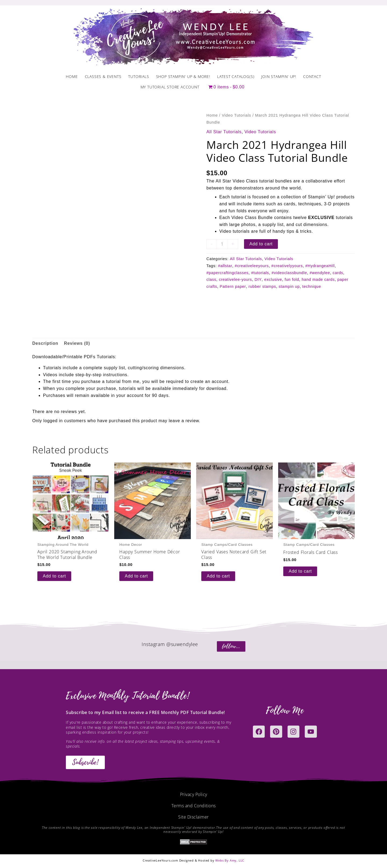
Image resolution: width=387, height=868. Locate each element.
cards (338, 273)
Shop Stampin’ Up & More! (183, 76)
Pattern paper (233, 286)
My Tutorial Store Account (170, 87)
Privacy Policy (194, 794)
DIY (258, 279)
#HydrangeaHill (320, 266)
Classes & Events (103, 76)
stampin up (289, 286)
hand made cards (318, 279)
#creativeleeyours (252, 266)
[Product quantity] (222, 244)
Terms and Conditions (194, 806)
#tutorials (260, 273)
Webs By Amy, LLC (230, 860)
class (211, 279)
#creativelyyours (287, 266)
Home (72, 76)
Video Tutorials (236, 115)
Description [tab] (45, 343)
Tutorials (139, 76)
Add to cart (261, 244)
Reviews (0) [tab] (77, 343)
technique (312, 286)
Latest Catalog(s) (236, 76)
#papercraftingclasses (227, 273)
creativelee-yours (235, 279)
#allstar (225, 266)
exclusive (273, 279)
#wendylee (320, 273)
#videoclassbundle (289, 273)
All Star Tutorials (224, 132)
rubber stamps (262, 286)
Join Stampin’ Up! (279, 76)
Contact (312, 76)
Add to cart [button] (54, 576)
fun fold (292, 279)
